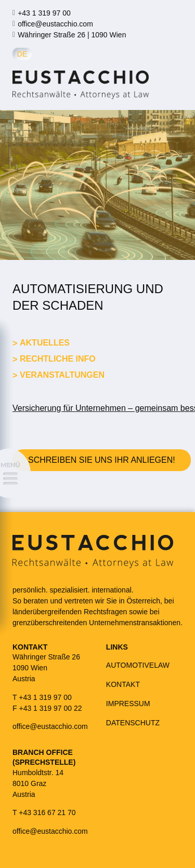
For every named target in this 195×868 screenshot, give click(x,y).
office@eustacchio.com (55, 24)
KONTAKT (123, 684)
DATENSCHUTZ (133, 723)
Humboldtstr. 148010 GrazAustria (38, 783)
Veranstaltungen (62, 375)
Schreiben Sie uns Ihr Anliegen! (102, 460)
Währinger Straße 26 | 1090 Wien (72, 35)
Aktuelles (45, 343)
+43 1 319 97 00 (44, 13)
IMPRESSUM (128, 704)
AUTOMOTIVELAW (138, 665)
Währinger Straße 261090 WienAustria (46, 668)
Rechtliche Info (58, 359)
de (22, 54)
